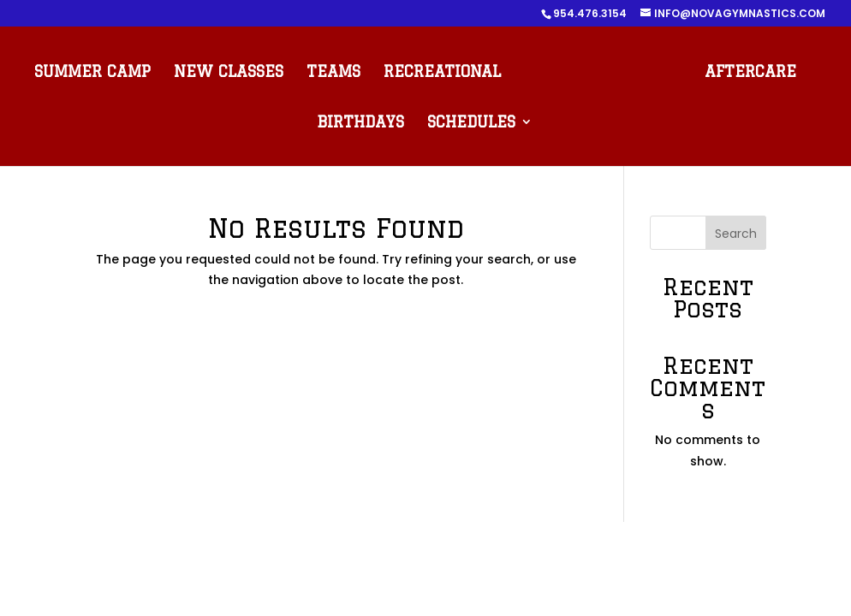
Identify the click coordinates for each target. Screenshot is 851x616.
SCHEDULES (471, 123)
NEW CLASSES (229, 72)
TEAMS (333, 72)
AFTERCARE (750, 72)
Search (736, 234)
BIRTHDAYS (360, 123)
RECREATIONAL (442, 72)
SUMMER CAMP (92, 72)
